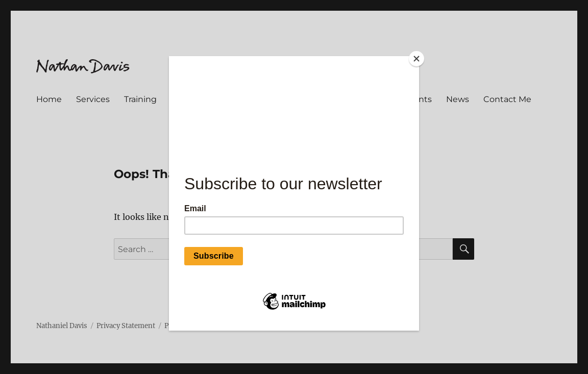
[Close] (416, 59)
